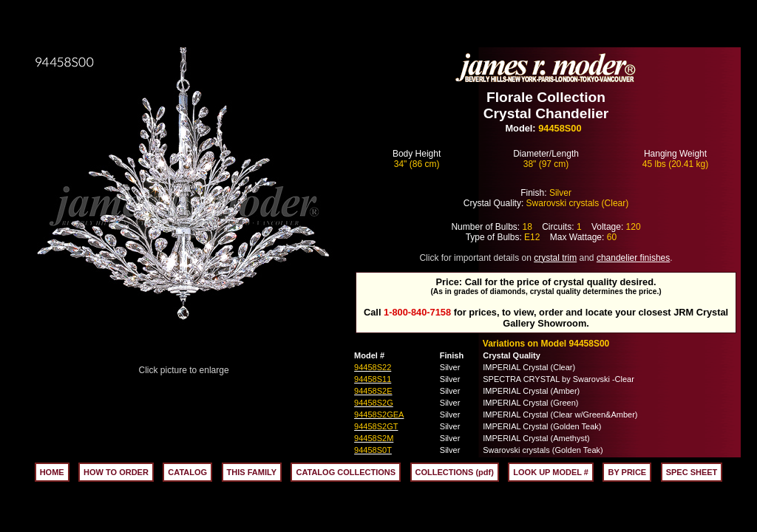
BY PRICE (627, 472)
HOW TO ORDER (116, 472)
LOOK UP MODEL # (551, 472)
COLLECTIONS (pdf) (455, 472)
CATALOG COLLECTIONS (346, 472)
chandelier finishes (633, 258)
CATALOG (187, 472)
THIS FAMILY (252, 472)
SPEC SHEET (692, 472)
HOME (52, 472)
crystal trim (555, 258)
